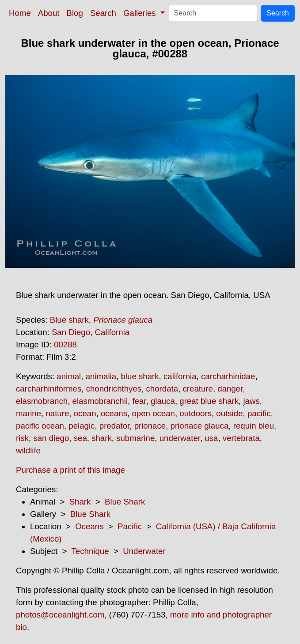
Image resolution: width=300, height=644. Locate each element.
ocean (85, 413)
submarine (135, 438)
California (112, 332)
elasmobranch (42, 401)
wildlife (28, 450)
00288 (65, 345)
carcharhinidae (228, 376)
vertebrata (241, 438)
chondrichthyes (114, 389)
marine (28, 413)
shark (102, 438)
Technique (90, 551)
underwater (180, 438)
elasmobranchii (100, 401)
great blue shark (209, 401)
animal (69, 376)
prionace (150, 426)
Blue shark (69, 320)
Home (20, 13)
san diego (51, 438)
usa (211, 438)
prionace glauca (200, 426)
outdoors (196, 413)
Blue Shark (125, 502)
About (49, 13)
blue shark (140, 376)
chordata (162, 389)
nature (57, 413)
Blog (75, 13)
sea (80, 438)
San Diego (71, 332)
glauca (163, 401)
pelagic (82, 426)
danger (230, 389)
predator (114, 426)
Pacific (130, 526)
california (180, 376)
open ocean (153, 413)
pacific (259, 413)
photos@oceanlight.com (60, 615)
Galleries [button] (141, 13)
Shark (80, 502)
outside (229, 413)
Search (103, 13)
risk (22, 438)
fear (139, 401)
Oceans (89, 526)
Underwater (144, 551)
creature (198, 389)
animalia (101, 376)
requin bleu (254, 426)
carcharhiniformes (49, 389)
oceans (114, 413)
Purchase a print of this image (70, 470)
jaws (251, 401)
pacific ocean (40, 426)
